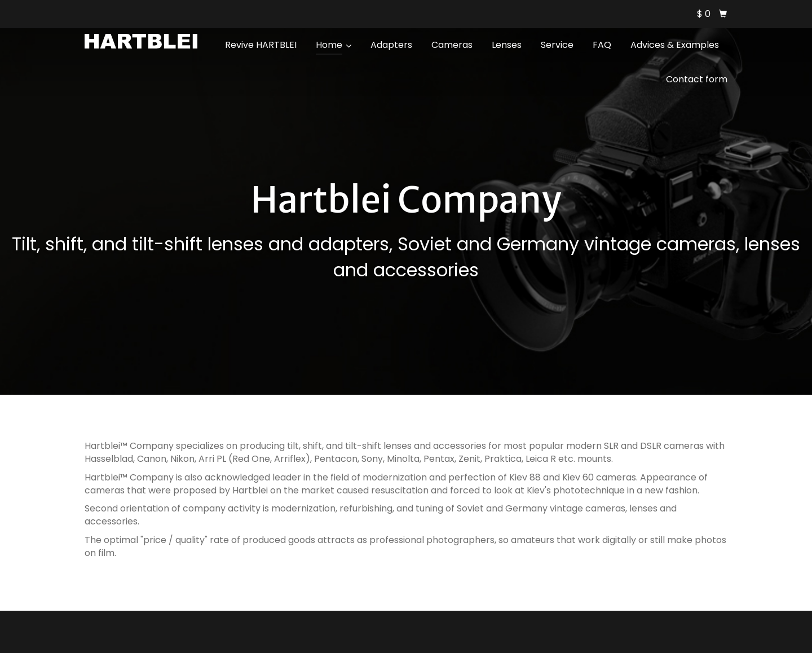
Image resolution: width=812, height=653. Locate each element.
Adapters (391, 45)
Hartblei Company (406, 200)
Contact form (697, 79)
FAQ (602, 45)
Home (334, 45)
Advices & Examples (675, 45)
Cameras (452, 45)
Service (557, 45)
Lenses (507, 45)
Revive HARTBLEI (261, 45)
